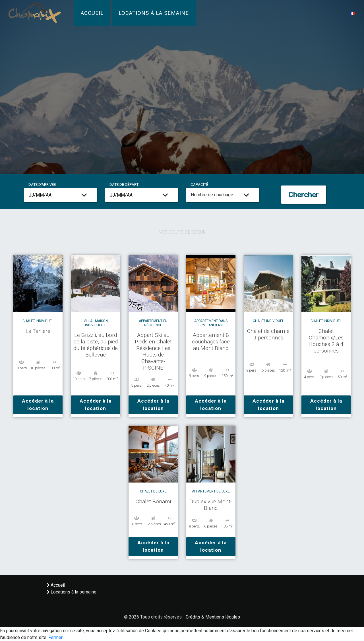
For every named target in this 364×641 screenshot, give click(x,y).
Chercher (304, 195)
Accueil (92, 13)
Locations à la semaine (154, 13)
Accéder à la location (38, 405)
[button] (352, 13)
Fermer (55, 637)
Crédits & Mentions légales (213, 617)
